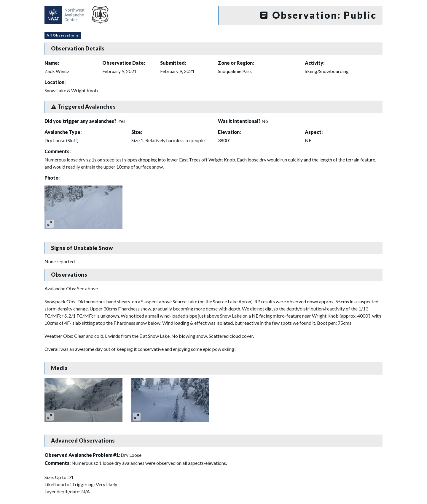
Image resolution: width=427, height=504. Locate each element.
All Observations (63, 35)
